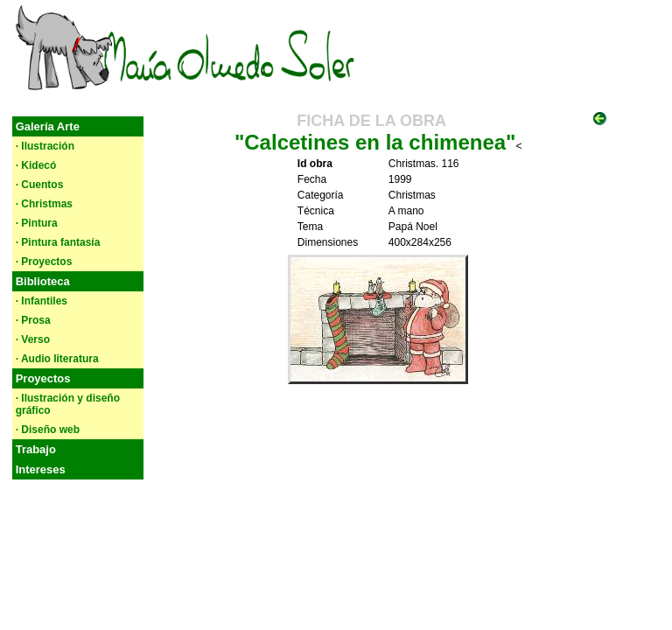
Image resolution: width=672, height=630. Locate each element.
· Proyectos (44, 262)
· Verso (33, 339)
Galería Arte (48, 126)
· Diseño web (48, 430)
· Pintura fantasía (58, 242)
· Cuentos (40, 185)
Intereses (41, 469)
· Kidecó (36, 165)
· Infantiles (42, 301)
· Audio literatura (57, 359)
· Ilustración (45, 146)
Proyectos (43, 378)
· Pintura (37, 223)
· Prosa (33, 320)
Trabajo (36, 449)
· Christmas (44, 204)
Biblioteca (43, 281)
